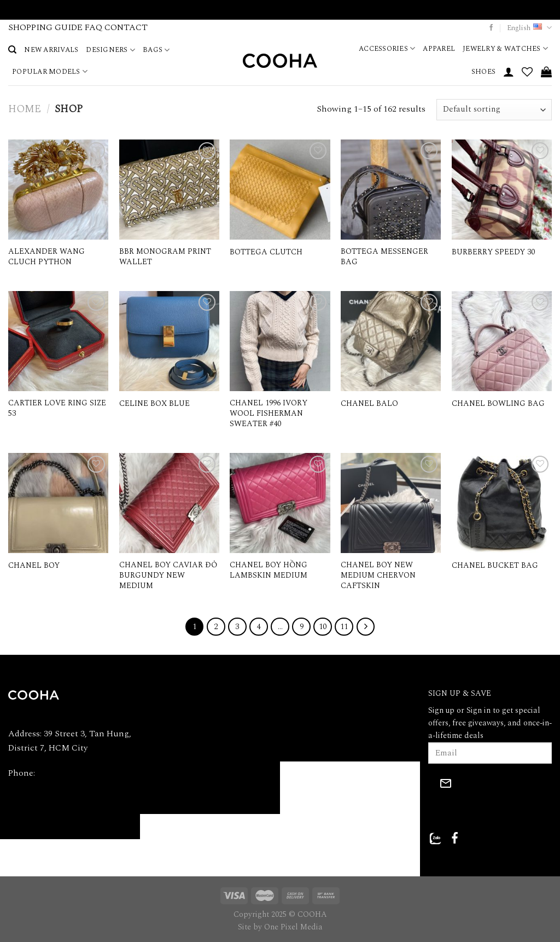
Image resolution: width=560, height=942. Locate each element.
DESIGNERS (110, 50)
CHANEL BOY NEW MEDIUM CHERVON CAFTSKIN (378, 575)
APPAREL (439, 49)
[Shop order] (494, 110)
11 (344, 627)
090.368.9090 (61, 773)
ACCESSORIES (387, 49)
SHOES (483, 72)
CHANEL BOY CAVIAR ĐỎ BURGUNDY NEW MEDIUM (168, 575)
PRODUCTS (170, 747)
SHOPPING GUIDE (45, 27)
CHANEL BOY (34, 566)
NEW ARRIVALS (51, 50)
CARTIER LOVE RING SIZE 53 (57, 408)
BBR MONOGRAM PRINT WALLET (165, 257)
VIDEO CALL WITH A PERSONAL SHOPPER (280, 9)
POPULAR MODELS (50, 72)
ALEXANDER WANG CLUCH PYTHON (46, 257)
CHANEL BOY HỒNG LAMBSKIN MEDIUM (269, 570)
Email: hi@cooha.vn (46, 798)
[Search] (12, 50)
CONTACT (126, 27)
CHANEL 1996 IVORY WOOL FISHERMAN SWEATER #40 (269, 414)
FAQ (94, 27)
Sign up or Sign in (459, 711)
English (529, 28)
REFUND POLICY (320, 722)
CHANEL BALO (369, 404)
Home (25, 109)
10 (323, 627)
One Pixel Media (293, 927)
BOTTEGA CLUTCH (266, 252)
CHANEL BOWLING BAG (498, 404)
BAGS (156, 50)
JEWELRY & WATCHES (505, 49)
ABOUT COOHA (178, 695)
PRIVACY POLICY (321, 695)
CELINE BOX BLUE (154, 404)
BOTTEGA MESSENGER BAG (384, 257)
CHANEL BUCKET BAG (495, 566)
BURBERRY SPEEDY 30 (493, 252)
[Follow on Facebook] (491, 28)
